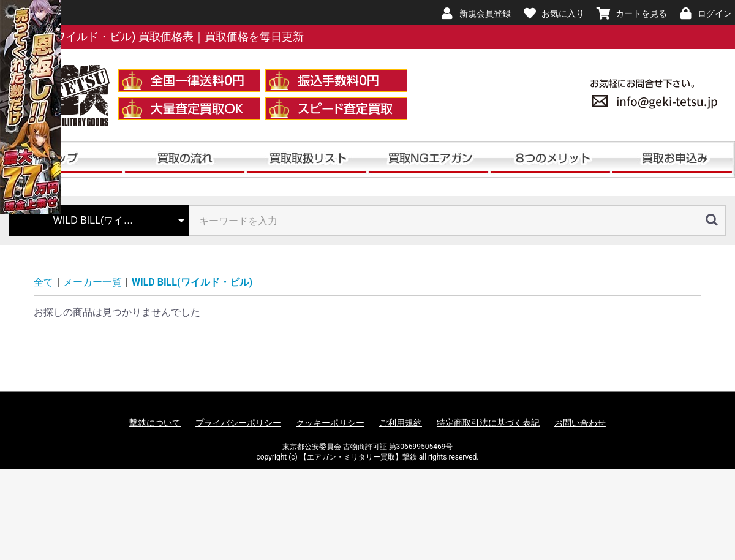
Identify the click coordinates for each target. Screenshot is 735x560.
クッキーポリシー (330, 423)
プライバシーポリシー (238, 423)
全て (43, 282)
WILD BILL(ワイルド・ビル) (192, 282)
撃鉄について (155, 423)
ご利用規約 (401, 423)
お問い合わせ (580, 423)
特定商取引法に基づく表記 (488, 423)
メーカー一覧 (92, 282)
